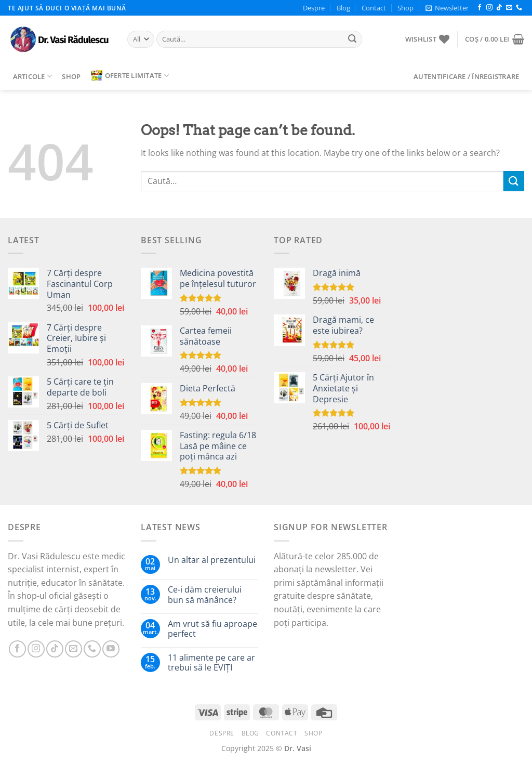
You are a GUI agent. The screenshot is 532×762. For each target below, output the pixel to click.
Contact (374, 8)
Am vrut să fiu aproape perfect (212, 629)
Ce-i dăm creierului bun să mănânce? (205, 595)
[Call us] (519, 8)
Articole (33, 76)
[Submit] (352, 40)
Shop (405, 8)
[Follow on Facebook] (480, 8)
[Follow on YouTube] (111, 649)
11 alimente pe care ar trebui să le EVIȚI (211, 663)
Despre (314, 8)
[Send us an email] (509, 8)
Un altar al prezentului (212, 560)
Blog (343, 8)
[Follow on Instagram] (489, 8)
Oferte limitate (130, 75)
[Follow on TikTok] (499, 8)
